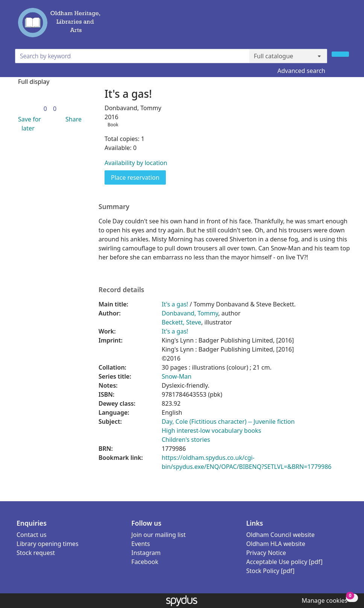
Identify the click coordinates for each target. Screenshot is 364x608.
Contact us (32, 535)
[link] (45, 109)
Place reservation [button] (138, 177)
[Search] (340, 54)
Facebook (145, 562)
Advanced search (301, 71)
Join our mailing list (158, 535)
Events (140, 544)
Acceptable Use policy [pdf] (284, 562)
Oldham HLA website (276, 544)
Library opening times (48, 544)
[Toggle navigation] (344, 26)
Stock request (36, 553)
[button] (28, 124)
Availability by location (136, 163)
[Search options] (288, 56)
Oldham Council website (281, 535)
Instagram (146, 553)
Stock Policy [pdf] (271, 571)
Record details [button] (121, 290)
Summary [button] (114, 207)
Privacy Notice (266, 553)
